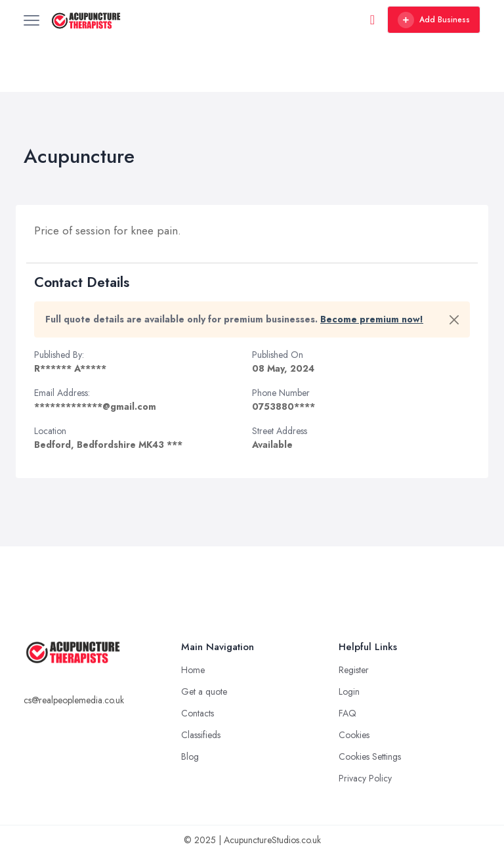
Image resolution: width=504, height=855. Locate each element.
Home (193, 670)
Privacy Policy (365, 778)
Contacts (198, 713)
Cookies (354, 735)
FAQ (347, 713)
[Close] (454, 320)
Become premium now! (372, 319)
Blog (190, 756)
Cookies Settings (370, 756)
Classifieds (201, 735)
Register (354, 670)
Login (349, 691)
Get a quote (204, 691)
